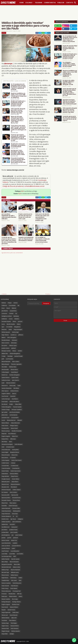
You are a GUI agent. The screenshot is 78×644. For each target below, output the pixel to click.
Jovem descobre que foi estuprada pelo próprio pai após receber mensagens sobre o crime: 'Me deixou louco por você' (69, 92)
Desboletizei (5, 474)
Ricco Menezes (12, 434)
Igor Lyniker (5, 412)
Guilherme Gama (6, 380)
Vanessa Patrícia (15, 626)
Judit (3, 359)
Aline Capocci (5, 391)
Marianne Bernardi (6, 567)
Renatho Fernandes (17, 431)
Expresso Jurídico (6, 498)
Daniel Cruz (5, 375)
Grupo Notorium (6, 514)
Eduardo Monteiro (15, 484)
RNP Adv (19, 594)
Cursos (11, 319)
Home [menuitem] (22, 3)
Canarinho (13, 396)
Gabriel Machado (6, 508)
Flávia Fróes (5, 503)
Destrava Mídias (14, 474)
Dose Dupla (5, 402)
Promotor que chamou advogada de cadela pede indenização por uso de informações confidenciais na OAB (18, 138)
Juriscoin (20, 321)
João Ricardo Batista (15, 412)
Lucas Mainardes (15, 551)
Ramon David (14, 428)
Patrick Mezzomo (17, 583)
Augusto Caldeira (6, 394)
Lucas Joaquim (15, 418)
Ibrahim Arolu (5, 519)
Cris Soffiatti (9, 327)
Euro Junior (4, 346)
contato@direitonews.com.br (34, 186)
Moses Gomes (5, 575)
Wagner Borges (6, 631)
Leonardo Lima (5, 418)
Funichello (4, 506)
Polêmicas (4, 305)
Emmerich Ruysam (6, 490)
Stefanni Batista (5, 618)
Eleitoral (14, 308)
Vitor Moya (4, 442)
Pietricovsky (12, 386)
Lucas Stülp (12, 554)
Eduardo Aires (5, 484)
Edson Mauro (15, 482)
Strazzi (8, 308)
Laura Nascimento (6, 543)
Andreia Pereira (14, 391)
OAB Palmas (13, 578)
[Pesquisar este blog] (35, 303)
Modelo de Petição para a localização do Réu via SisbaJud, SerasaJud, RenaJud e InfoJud (18, 103)
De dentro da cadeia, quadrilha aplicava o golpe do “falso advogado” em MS (68, 82)
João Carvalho (14, 532)
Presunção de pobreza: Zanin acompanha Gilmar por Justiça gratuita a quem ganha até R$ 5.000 (18, 160)
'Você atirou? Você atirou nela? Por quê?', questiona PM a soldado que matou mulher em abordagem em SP (19, 128)
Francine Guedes (17, 407)
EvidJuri (11, 404)
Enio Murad (4, 404)
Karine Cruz (14, 540)
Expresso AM (15, 495)
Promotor (4, 594)
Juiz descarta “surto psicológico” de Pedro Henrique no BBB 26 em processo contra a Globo (18, 152)
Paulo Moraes (14, 586)
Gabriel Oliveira (6, 378)
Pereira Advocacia (6, 591)
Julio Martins (5, 311)
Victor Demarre (15, 628)
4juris (10, 442)
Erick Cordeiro (13, 492)
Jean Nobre (4, 530)
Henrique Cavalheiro (17, 410)
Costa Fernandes (6, 468)
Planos (14, 351)
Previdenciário (5, 428)
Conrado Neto (5, 466)
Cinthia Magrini (5, 372)
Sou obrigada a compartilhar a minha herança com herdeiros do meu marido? (69, 64)
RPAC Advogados (12, 337)
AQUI (22, 191)
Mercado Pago (5, 572)
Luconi (3, 420)
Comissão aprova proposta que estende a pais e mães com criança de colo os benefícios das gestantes (9, 240)
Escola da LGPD (6, 495)
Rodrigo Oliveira (16, 602)
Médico (4, 337)
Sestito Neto (16, 612)
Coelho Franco (5, 463)
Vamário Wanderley (7, 388)
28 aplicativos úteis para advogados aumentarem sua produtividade (18, 145)
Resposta (4, 434)
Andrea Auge (15, 332)
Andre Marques (18, 444)
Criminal (11, 313)
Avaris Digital (5, 452)
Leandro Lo (14, 335)
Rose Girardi (5, 607)
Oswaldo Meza (5, 580)
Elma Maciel (14, 487)
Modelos (17, 319)
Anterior (5, 294)
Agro (3, 327)
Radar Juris (4, 596)
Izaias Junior (14, 527)
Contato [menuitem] (69, 3)
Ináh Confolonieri (17, 522)
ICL (17, 516)
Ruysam (4, 610)
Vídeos (19, 324)
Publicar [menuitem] (61, 3)
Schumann (14, 340)
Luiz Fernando (10, 359)
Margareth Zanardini (7, 564)
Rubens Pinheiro (14, 607)
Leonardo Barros (16, 546)
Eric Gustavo (5, 492)
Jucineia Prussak (18, 356)
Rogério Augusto (6, 604)
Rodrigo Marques (6, 602)
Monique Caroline (6, 351)
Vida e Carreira (5, 343)
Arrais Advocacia (6, 450)
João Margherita (6, 535)
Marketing (16, 316)
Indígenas (20, 519)
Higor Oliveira (5, 335)
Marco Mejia (5, 562)
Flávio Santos (13, 503)
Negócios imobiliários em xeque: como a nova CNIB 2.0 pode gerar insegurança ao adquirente (19, 95)
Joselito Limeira (5, 348)
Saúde (10, 329)
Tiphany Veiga (5, 623)
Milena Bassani (5, 364)
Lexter (13, 548)
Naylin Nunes (5, 578)
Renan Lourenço (6, 431)
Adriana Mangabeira (15, 354)
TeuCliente (4, 620)
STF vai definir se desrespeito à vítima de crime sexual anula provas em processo (42, 240)
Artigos (10, 303)
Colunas (13, 463)
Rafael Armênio (13, 596)
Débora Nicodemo (14, 402)
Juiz (13, 535)
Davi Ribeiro (15, 399)
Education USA (5, 487)
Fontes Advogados (6, 407)
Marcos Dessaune (14, 562)
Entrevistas (14, 343)
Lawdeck (15, 543)
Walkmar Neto (13, 367)
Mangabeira (17, 327)
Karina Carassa (5, 540)
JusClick (9, 538)
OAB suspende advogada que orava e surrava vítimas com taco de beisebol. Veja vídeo (18, 111)
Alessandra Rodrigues (7, 444)
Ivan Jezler (12, 524)
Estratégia (10, 356)
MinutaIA (20, 420)
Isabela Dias (5, 524)
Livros (3, 324)
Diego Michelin (5, 476)
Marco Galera (16, 362)
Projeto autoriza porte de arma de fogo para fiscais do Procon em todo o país (25, 216)
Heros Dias (15, 514)
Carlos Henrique (6, 399)
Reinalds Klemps (6, 340)
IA (13, 516)
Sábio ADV (14, 618)
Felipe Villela (18, 404)
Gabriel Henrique (13, 506)
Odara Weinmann (15, 423)
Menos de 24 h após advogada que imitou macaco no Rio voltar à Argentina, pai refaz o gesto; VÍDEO (17, 119)
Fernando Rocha (16, 498)
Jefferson (21, 335)
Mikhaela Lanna (15, 572)
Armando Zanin (10, 447)
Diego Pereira (14, 476)
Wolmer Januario (6, 332)
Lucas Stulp (4, 554)
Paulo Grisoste (5, 586)
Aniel (3, 447)
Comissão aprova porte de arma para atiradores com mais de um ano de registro (70, 118)
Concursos (4, 313)
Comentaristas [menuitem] (50, 3)
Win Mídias (16, 388)
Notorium (4, 329)
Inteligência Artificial (7, 316)
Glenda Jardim (17, 511)
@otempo (8, 64)
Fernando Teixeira (6, 500)
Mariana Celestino (11, 383)
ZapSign (12, 634)
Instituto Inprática (6, 522)
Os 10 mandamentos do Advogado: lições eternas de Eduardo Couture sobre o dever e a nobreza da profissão (18, 87)
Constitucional (14, 466)
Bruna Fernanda (6, 455)
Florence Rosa (16, 500)
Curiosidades (12, 305)
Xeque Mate (5, 634)
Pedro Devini (5, 426)
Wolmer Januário (16, 631)
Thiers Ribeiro (12, 620)
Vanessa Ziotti (5, 628)
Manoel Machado (6, 362)
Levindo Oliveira (6, 548)
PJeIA (20, 580)
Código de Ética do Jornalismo (13, 186)
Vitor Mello (4, 367)
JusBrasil (13, 348)
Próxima (48, 294)
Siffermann (13, 439)
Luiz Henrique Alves (7, 556)
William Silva (5, 354)
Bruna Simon (5, 458)
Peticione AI (5, 386)
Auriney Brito (15, 450)
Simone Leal (5, 615)
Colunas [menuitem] (29, 3)
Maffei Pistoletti (5, 559)
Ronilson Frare (16, 604)
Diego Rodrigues (18, 329)
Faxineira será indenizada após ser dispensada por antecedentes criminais (26, 239)
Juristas (3, 538)
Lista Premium (5, 551)
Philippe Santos (14, 426)
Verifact (20, 351)
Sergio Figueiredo (6, 612)
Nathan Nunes (14, 575)
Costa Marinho (16, 468)
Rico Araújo (15, 599)
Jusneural (15, 538)
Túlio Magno (14, 623)
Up (16, 313)
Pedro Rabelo (14, 588)
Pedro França (5, 588)
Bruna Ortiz (15, 455)
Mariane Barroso (11, 420)
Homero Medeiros (6, 516)
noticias (15, 303)
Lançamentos (13, 311)
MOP (15, 556)
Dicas (3, 308)
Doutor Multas (16, 479)
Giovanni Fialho (16, 508)
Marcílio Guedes (11, 324)
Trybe (19, 386)
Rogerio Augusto (6, 436)
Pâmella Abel (12, 594)
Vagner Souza (5, 626)
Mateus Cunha (16, 567)
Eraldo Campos (17, 490)
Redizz (20, 596)
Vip (18, 305)
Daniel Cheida (5, 471)
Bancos (14, 394)
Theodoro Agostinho (16, 364)
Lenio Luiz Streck (6, 546)
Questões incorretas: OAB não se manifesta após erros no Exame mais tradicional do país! (70, 102)
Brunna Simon (14, 370)
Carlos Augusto (5, 460)
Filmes (14, 321)
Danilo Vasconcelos (16, 471)
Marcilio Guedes (15, 559)
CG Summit (13, 458)
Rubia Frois (15, 436)
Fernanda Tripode (6, 321)
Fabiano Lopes (13, 346)
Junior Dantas (19, 535)
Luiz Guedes (20, 554)
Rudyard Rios (5, 439)
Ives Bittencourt (6, 527)
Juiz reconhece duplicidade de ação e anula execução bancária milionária (9, 216)
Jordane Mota (5, 532)
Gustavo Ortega (6, 410)
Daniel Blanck (14, 372)
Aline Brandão (5, 370)
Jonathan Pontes (13, 530)
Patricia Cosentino (6, 583)
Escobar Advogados (14, 375)
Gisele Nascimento (6, 511)
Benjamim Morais (15, 452)
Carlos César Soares (16, 460)
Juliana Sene (5, 415)
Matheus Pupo (5, 570)
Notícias (4, 33)
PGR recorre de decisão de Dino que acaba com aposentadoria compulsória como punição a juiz (42, 217)
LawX (3, 383)
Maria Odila (17, 564)
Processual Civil (17, 591)
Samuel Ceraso (11, 610)
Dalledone (4, 319)
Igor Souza (13, 519)
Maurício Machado (15, 570)
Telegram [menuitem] (39, 3)
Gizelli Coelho (15, 378)
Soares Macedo (14, 615)
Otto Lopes (14, 580)
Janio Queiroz (16, 380)
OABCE (20, 578)
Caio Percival (5, 396)
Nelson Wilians (5, 423)
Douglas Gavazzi (6, 479)
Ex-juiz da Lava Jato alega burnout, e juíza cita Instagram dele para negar (70, 48)
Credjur (4, 356)
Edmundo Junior (6, 482)
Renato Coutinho (6, 599)
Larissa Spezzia (13, 415)
